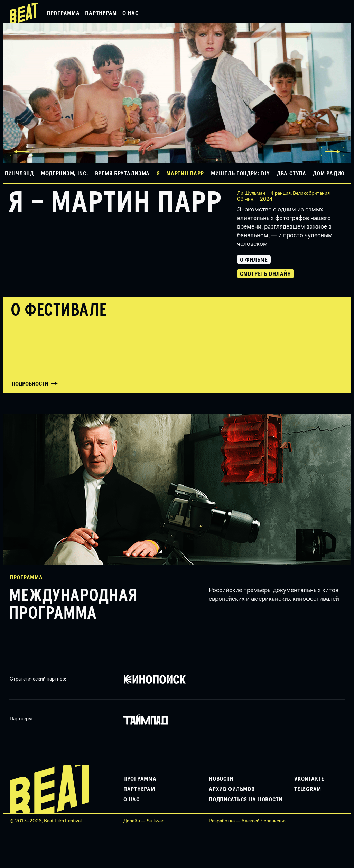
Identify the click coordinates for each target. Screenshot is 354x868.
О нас (131, 13)
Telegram (308, 789)
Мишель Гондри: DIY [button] (240, 174)
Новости (221, 779)
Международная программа (73, 605)
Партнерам (101, 13)
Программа (63, 13)
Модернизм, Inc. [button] (64, 174)
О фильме (254, 260)
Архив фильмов (232, 789)
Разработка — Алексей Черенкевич (248, 821)
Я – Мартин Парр (115, 203)
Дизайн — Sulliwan (144, 821)
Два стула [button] (291, 174)
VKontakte (309, 779)
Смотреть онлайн (265, 274)
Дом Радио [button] (329, 174)
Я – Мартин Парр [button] (180, 174)
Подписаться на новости (246, 800)
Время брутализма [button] (123, 174)
